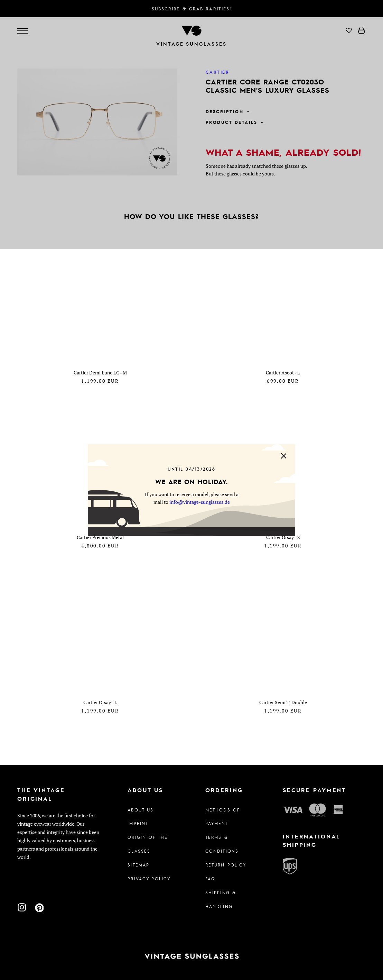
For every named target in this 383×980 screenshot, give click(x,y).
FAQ (210, 879)
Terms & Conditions (222, 844)
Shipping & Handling (221, 899)
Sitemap (138, 865)
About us (141, 810)
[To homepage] (192, 956)
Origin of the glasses (148, 844)
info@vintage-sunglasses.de (200, 502)
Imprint (138, 823)
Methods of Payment (223, 817)
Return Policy (226, 865)
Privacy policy (149, 879)
